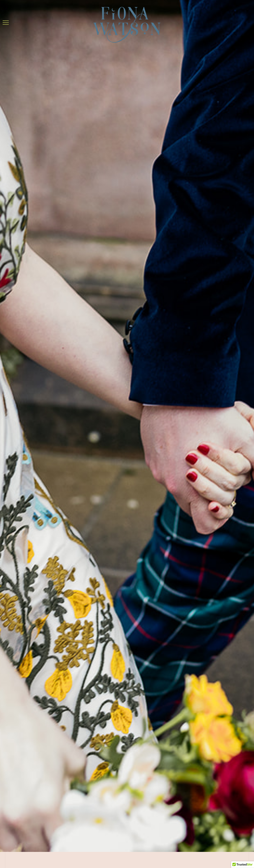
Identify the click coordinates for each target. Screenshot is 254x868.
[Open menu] (6, 23)
